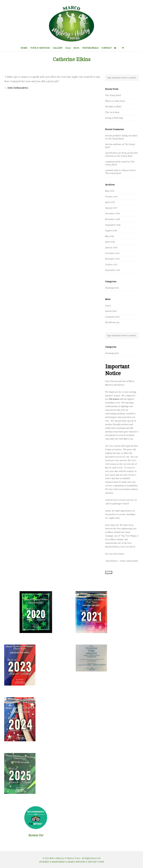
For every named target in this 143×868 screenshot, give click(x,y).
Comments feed (112, 317)
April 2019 (110, 202)
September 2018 (113, 225)
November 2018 (113, 219)
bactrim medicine (113, 144)
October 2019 (111, 197)
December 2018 (112, 214)
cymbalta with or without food (119, 170)
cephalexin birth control (116, 162)
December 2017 (112, 253)
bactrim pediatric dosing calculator (121, 136)
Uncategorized (112, 288)
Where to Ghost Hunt (115, 101)
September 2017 (113, 270)
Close (109, 572)
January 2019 (111, 208)
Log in (108, 306)
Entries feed (111, 311)
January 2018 (111, 248)
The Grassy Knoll (113, 95)
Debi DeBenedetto (16, 88)
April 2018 (110, 242)
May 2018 (110, 236)
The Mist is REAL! (113, 107)
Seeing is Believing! (114, 118)
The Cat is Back (112, 112)
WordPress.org (112, 322)
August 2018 (111, 231)
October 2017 (111, 265)
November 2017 (112, 259)
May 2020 (110, 191)
